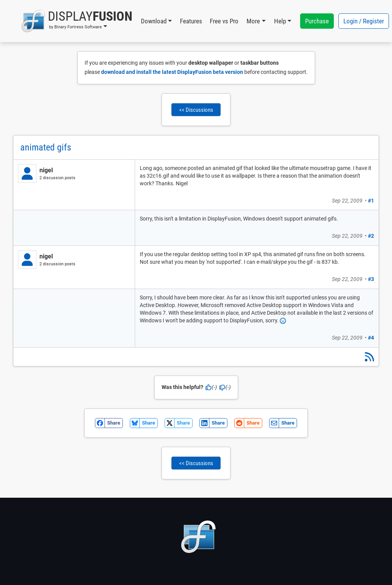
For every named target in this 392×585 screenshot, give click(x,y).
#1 (371, 201)
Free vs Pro (224, 21)
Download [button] (154, 21)
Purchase (317, 21)
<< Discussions (196, 110)
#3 (371, 279)
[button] (77, 21)
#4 (371, 338)
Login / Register (364, 21)
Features (191, 21)
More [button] (253, 21)
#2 (371, 236)
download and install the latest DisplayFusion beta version (172, 72)
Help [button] (280, 21)
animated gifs (46, 147)
